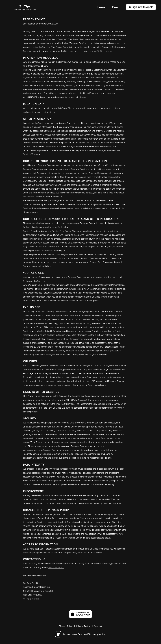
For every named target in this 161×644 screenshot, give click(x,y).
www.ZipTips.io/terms (102, 51)
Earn (115, 7)
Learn (101, 7)
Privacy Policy (83, 626)
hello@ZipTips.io (56, 567)
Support (98, 626)
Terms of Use (66, 626)
